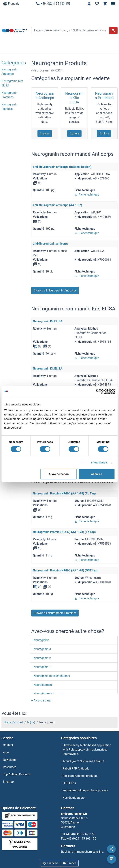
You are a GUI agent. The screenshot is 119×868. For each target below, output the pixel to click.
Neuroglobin (41, 640)
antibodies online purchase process (85, 790)
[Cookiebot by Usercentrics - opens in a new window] (99, 391)
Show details (99, 462)
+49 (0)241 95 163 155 (81, 839)
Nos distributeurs (73, 798)
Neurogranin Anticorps (45, 96)
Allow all (97, 474)
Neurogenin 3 (42, 649)
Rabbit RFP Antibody (76, 769)
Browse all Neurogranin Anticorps (55, 290)
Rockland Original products (80, 776)
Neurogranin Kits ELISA (74, 98)
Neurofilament (43, 685)
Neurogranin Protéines (104, 96)
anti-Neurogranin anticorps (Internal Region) (62, 167)
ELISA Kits (69, 783)
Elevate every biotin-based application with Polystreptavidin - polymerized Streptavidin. (87, 750)
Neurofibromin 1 (44, 694)
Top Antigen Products (17, 774)
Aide (6, 752)
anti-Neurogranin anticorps (51, 244)
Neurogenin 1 (42, 667)
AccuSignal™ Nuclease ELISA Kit (83, 761)
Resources (10, 767)
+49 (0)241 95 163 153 (53, 4)
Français (11, 4)
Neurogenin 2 (42, 658)
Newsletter (10, 760)
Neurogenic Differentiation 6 (52, 676)
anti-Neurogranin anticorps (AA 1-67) (57, 205)
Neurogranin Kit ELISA (48, 321)
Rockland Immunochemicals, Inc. (82, 852)
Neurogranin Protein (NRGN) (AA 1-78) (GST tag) (65, 570)
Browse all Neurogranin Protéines (55, 613)
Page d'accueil (14, 722)
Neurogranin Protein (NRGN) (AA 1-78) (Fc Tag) (64, 493)
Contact (8, 745)
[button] (41, 700)
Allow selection (59, 474)
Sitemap (8, 782)
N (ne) (31, 722)
